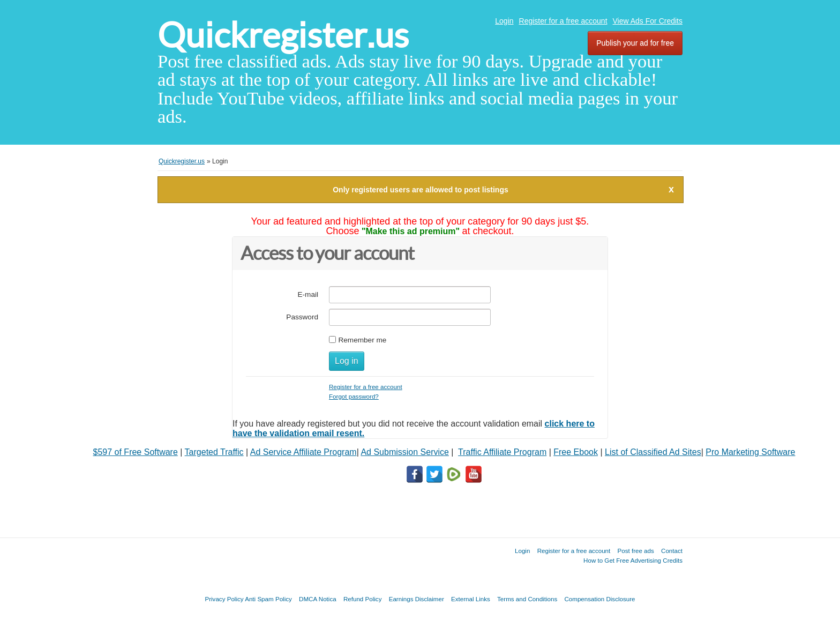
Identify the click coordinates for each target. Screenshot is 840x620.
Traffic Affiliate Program (502, 452)
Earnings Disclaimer (417, 599)
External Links (471, 599)
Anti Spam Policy (268, 599)
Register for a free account (563, 21)
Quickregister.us (283, 35)
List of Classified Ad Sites (653, 452)
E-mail (308, 294)
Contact (672, 551)
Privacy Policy (224, 599)
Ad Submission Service (405, 452)
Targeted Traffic (214, 452)
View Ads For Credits (648, 21)
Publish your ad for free (635, 43)
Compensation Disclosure (599, 599)
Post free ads (635, 551)
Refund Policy (363, 599)
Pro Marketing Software (750, 452)
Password (302, 317)
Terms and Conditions (527, 599)
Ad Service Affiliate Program (303, 452)
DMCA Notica (318, 599)
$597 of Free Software (136, 452)
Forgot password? (354, 396)
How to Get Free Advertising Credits (633, 560)
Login (504, 21)
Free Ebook (576, 452)
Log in (347, 361)
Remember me (362, 340)
